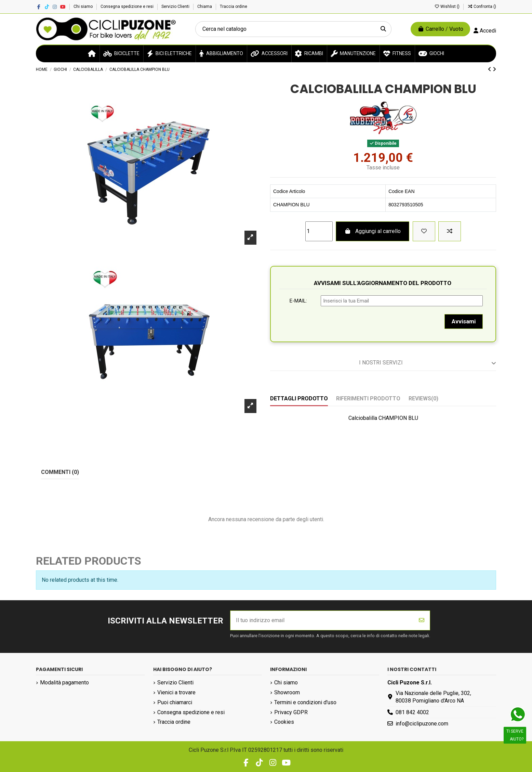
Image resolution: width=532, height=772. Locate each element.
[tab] (383, 363)
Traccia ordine (234, 7)
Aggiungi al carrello (373, 231)
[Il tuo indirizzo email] (322, 620)
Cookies (284, 722)
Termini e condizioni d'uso (305, 702)
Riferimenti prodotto (368, 398)
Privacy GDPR (291, 712)
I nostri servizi (428, 363)
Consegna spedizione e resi (128, 7)
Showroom (287, 692)
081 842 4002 (412, 712)
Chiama (205, 7)
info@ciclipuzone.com (422, 724)
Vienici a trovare (176, 692)
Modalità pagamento (64, 683)
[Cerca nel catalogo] (383, 29)
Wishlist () (447, 7)
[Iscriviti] (422, 620)
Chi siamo (84, 7)
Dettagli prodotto (299, 398)
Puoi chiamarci (175, 702)
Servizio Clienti (176, 7)
